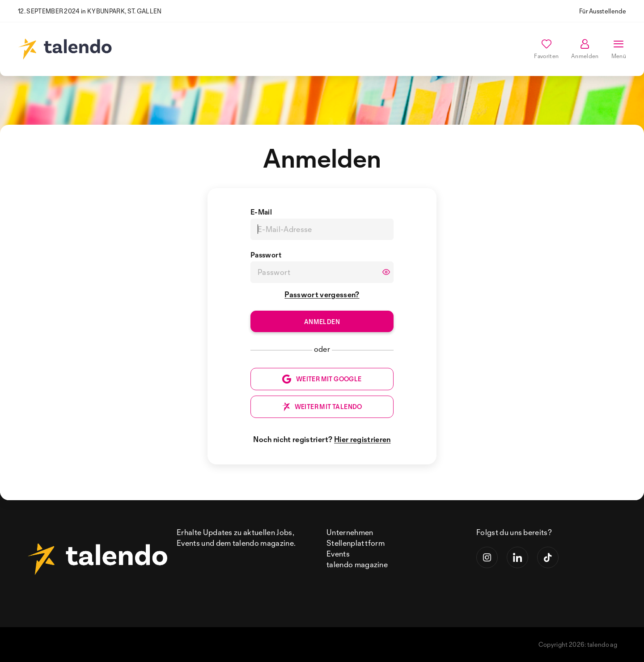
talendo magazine (357, 564)
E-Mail (261, 212)
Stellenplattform (356, 543)
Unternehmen (350, 532)
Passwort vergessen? (322, 294)
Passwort (266, 255)
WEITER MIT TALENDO (322, 407)
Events (338, 554)
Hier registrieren (362, 439)
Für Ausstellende (603, 11)
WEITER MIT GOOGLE (322, 379)
